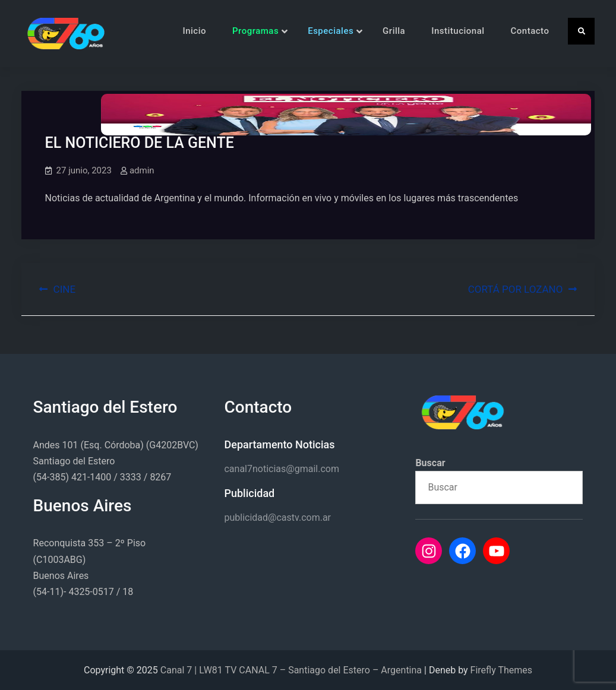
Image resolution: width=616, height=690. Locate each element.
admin (142, 170)
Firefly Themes (501, 670)
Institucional (458, 31)
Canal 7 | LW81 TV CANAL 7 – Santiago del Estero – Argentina (291, 670)
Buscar (430, 463)
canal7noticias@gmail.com (281, 469)
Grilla (394, 31)
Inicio (194, 31)
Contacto (530, 31)
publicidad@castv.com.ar (277, 517)
